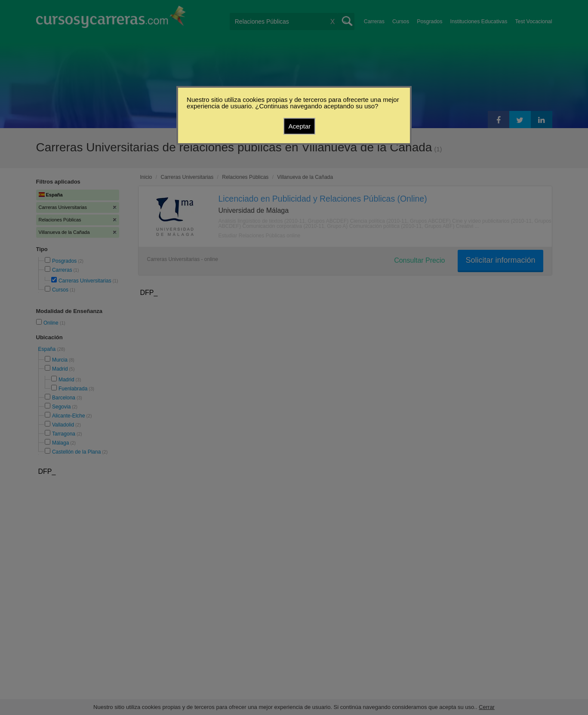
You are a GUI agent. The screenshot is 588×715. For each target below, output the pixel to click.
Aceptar (300, 126)
